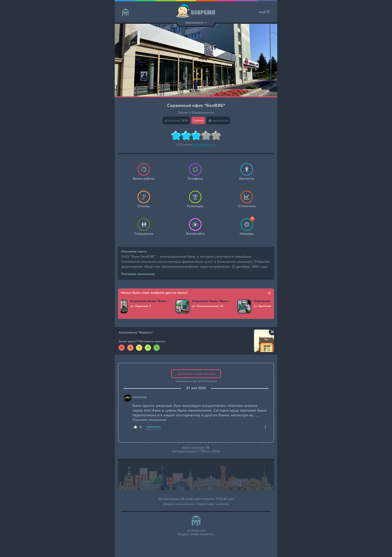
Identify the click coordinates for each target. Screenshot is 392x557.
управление (218, 120)
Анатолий (140, 397)
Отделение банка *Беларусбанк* (151, 301)
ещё (264, 12)
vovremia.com (196, 531)
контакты (223, 504)
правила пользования (179, 504)
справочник (205, 504)
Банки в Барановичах (196, 112)
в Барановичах (204, 145)
